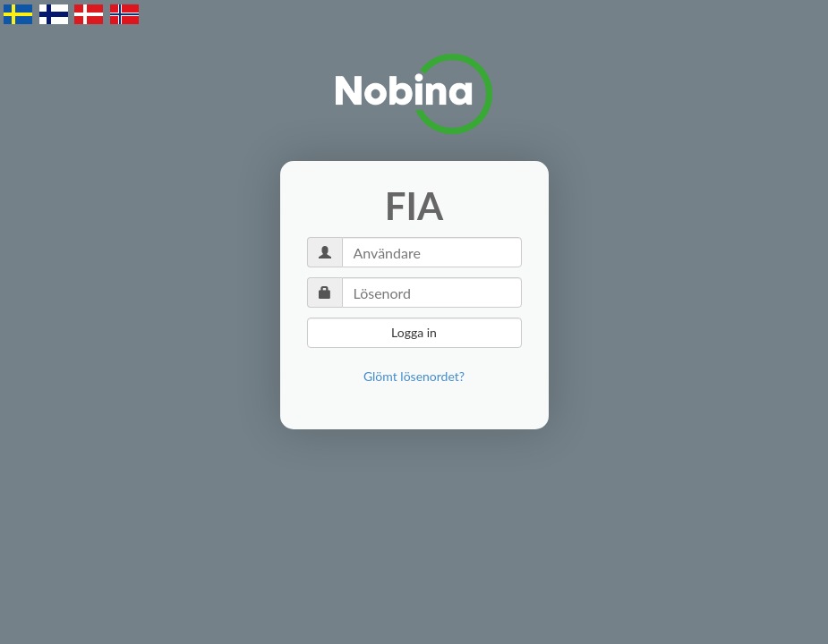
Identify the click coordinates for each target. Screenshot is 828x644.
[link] (414, 377)
